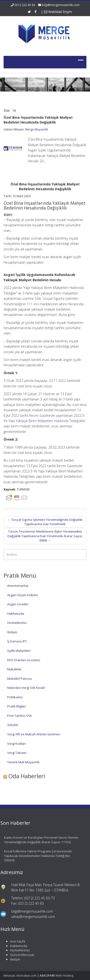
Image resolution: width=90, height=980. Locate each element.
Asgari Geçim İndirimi (22, 595)
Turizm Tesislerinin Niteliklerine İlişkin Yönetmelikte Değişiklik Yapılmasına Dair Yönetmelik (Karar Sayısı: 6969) (45, 536)
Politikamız (15, 697)
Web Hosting (64, 976)
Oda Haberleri (27, 776)
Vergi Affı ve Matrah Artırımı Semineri (34, 734)
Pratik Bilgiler (17, 706)
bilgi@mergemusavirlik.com (61, 5)
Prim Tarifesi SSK (20, 716)
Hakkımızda (16, 614)
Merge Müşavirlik (37, 129)
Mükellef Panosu (20, 679)
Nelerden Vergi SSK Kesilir (26, 688)
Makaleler (15, 669)
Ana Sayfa (16, 941)
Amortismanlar (18, 586)
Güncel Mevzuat (21, 955)
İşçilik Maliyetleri (19, 651)
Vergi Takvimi (17, 753)
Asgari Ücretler (18, 604)
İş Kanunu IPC (17, 641)
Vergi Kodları (16, 744)
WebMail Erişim (58, 12)
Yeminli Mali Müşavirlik (23, 762)
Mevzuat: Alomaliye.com (20, 976)
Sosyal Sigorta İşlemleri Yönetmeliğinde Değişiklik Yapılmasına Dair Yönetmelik (45, 522)
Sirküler (13, 725)
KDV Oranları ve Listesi (24, 660)
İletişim (12, 632)
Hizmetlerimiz (17, 623)
